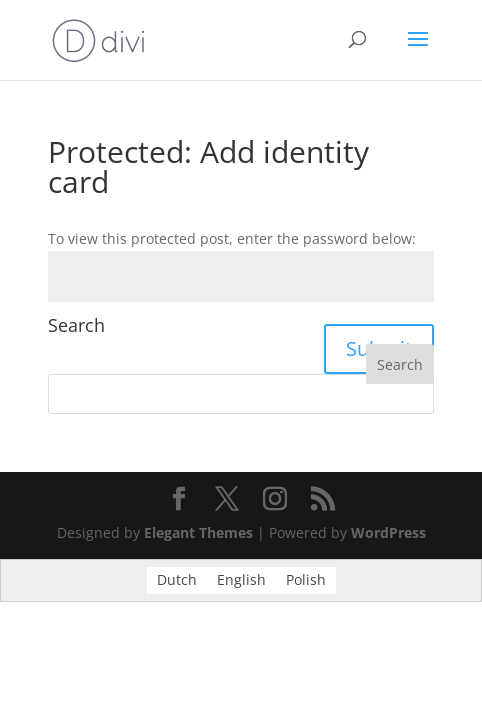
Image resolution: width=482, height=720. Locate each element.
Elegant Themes (198, 532)
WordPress (388, 532)
